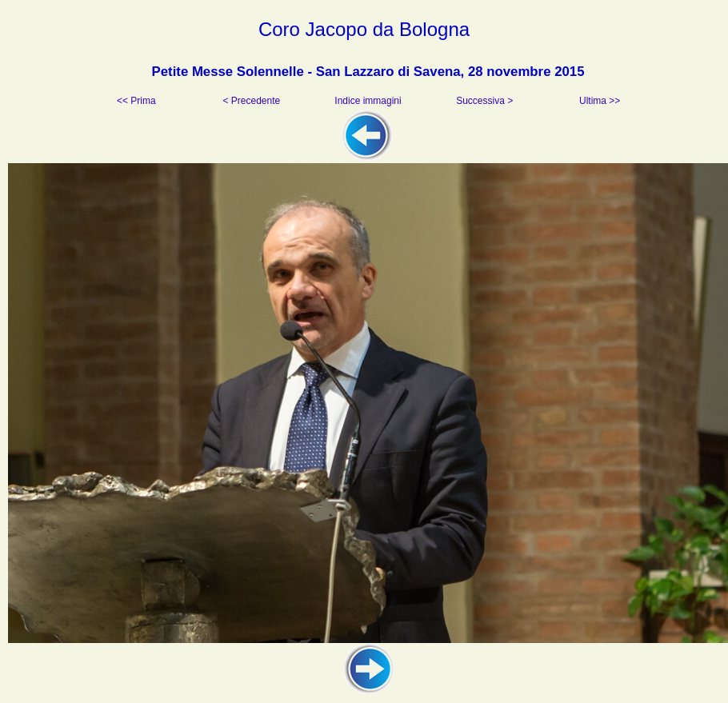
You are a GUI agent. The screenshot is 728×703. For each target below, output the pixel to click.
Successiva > (483, 101)
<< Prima (138, 101)
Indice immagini (368, 101)
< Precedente (252, 101)
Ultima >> (599, 101)
